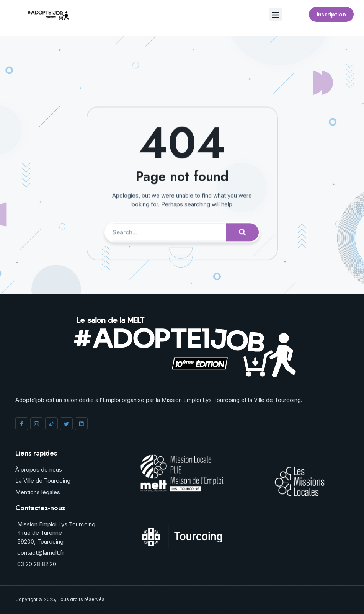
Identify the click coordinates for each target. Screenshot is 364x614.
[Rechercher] (242, 249)
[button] (276, 14)
